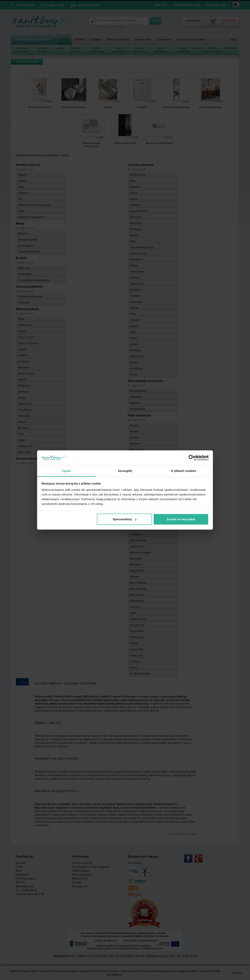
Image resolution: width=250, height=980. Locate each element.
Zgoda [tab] (66, 471)
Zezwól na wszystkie (181, 519)
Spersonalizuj (125, 519)
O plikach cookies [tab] (183, 471)
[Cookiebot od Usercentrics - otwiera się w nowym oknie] (192, 458)
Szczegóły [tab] (125, 471)
